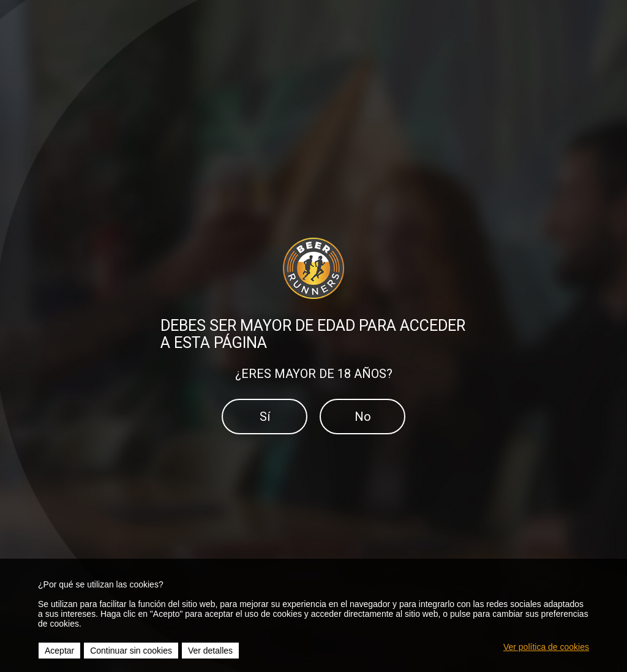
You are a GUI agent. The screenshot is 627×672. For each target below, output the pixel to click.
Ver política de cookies (546, 647)
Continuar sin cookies (131, 651)
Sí (265, 417)
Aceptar (59, 651)
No (363, 417)
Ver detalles (210, 651)
